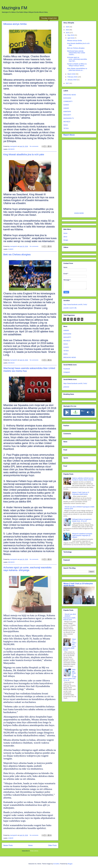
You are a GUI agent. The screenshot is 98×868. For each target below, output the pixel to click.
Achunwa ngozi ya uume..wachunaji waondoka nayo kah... (77, 59)
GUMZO (11, 249)
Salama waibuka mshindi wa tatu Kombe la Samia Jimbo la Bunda (83, 479)
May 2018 (71, 35)
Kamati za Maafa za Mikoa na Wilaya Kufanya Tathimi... (77, 65)
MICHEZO (11, 149)
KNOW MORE (79, 213)
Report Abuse (69, 135)
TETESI (66, 128)
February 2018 (72, 77)
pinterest (66, 387)
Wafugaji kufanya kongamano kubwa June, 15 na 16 (82, 520)
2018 (68, 33)
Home (30, 845)
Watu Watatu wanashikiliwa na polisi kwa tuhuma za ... (77, 69)
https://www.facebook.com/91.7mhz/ (75, 305)
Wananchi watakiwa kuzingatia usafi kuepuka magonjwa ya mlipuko (82, 535)
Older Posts (52, 845)
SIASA (66, 125)
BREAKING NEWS (70, 95)
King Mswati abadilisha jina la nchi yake (24, 154)
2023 (68, 30)
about (65, 237)
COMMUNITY (68, 101)
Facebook (67, 369)
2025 (68, 27)
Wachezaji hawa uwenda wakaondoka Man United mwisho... (76, 53)
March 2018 (72, 74)
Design (66, 240)
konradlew (56, 864)
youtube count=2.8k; (70, 308)
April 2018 (71, 38)
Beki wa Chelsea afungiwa (17, 254)
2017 (68, 83)
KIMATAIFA (67, 112)
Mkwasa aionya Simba (15, 24)
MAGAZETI (67, 115)
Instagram (67, 372)
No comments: (34, 146)
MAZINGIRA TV (69, 118)
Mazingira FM (14, 8)
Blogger (70, 864)
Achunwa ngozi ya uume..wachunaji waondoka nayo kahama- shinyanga (27, 569)
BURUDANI (67, 98)
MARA (66, 354)
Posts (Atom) (34, 851)
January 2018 (72, 80)
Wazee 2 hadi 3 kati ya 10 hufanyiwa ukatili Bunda (81, 493)
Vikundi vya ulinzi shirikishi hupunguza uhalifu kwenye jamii (70, 617)
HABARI (11, 838)
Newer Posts (8, 845)
